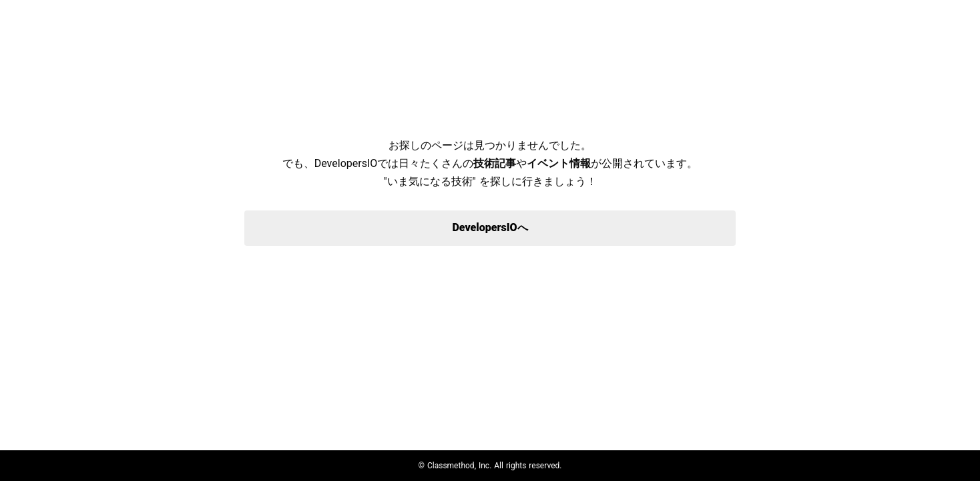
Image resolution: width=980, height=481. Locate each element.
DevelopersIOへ (490, 227)
